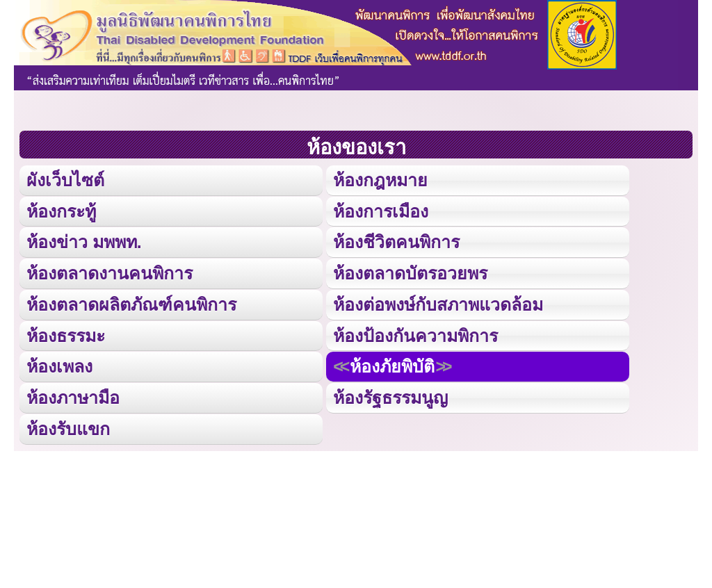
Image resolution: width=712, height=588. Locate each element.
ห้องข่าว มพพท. (84, 241)
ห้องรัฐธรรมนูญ (390, 394)
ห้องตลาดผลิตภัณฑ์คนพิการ (131, 302)
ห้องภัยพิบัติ (392, 363)
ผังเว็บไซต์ (64, 180)
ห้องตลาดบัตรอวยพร (410, 271)
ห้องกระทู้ (61, 210)
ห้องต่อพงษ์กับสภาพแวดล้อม (438, 302)
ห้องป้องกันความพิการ (415, 333)
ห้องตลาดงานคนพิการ (110, 271)
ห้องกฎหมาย (380, 180)
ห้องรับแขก (68, 425)
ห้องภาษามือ (73, 394)
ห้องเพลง (59, 363)
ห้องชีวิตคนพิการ (396, 241)
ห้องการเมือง (380, 210)
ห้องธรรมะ (66, 333)
